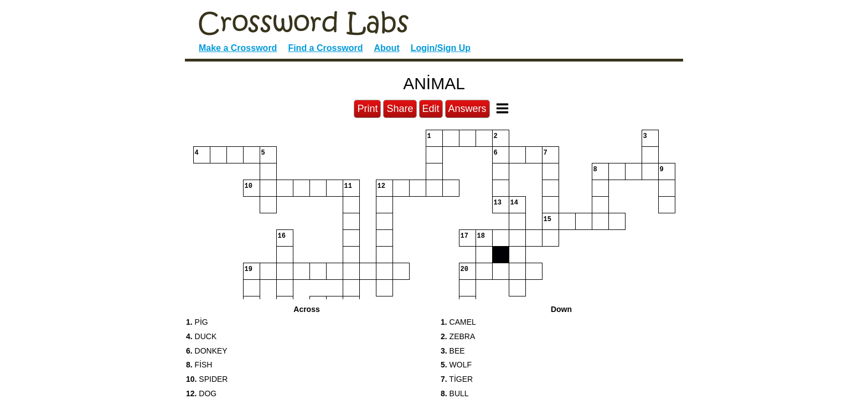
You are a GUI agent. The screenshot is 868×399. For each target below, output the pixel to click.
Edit (431, 109)
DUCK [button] (201, 336)
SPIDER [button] (207, 379)
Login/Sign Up (441, 48)
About (387, 48)
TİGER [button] (457, 379)
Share (400, 109)
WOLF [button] (456, 365)
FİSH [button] (199, 365)
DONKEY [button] (207, 351)
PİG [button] (197, 322)
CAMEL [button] (458, 322)
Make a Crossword (238, 48)
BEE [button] (453, 351)
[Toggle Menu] (502, 108)
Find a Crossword (325, 48)
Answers (467, 109)
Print (367, 109)
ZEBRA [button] (458, 336)
